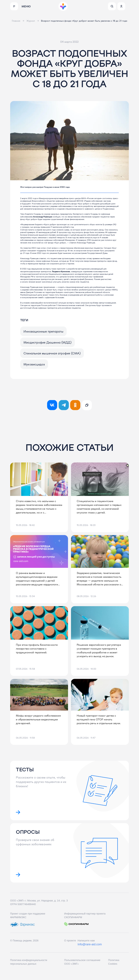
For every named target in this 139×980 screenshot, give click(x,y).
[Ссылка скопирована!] (87, 408)
